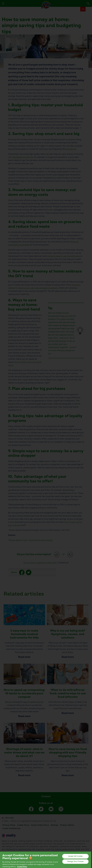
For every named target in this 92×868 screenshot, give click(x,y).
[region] (46, 860)
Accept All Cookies (75, 856)
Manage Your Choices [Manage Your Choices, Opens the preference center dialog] (75, 862)
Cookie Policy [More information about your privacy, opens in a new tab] (22, 867)
